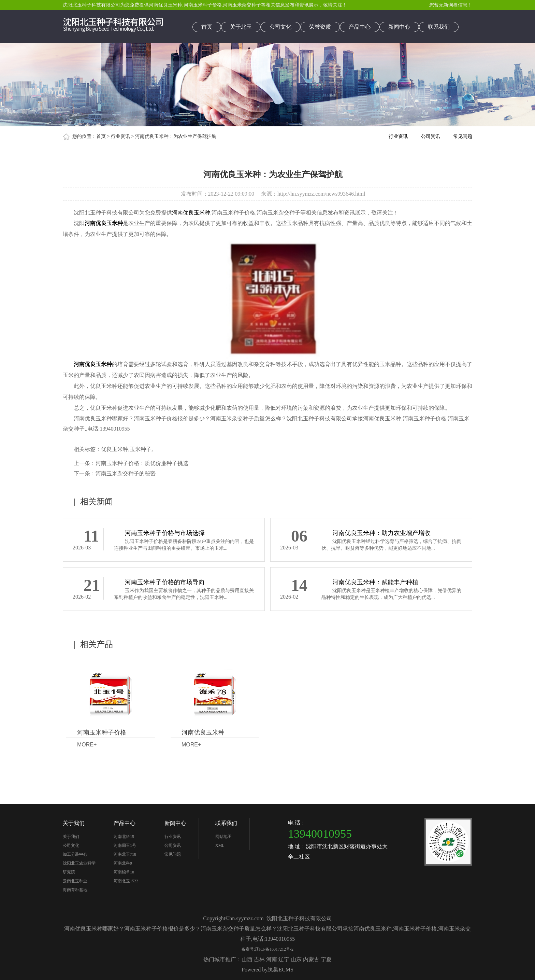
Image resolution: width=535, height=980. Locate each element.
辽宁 (284, 959)
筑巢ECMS (280, 970)
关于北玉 (241, 27)
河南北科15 (124, 837)
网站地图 (223, 837)
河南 (272, 959)
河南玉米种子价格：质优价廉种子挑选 (142, 463)
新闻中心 (399, 27)
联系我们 (439, 27)
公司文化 (280, 27)
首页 (207, 27)
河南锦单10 (124, 872)
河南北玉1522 (126, 881)
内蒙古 (311, 959)
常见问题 (463, 136)
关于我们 (74, 823)
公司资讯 (431, 136)
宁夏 (326, 959)
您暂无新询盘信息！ (451, 5)
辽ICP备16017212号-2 (274, 949)
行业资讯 (120, 136)
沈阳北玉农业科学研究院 (79, 868)
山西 (247, 959)
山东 (296, 959)
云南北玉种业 (75, 881)
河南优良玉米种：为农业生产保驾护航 (176, 136)
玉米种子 (141, 449)
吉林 (259, 959)
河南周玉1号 (125, 845)
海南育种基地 (75, 890)
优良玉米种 (115, 449)
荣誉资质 (320, 27)
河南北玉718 (125, 854)
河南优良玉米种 (165, 5)
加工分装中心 (75, 854)
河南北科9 (123, 863)
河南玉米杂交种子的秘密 (126, 473)
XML (220, 845)
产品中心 (360, 27)
